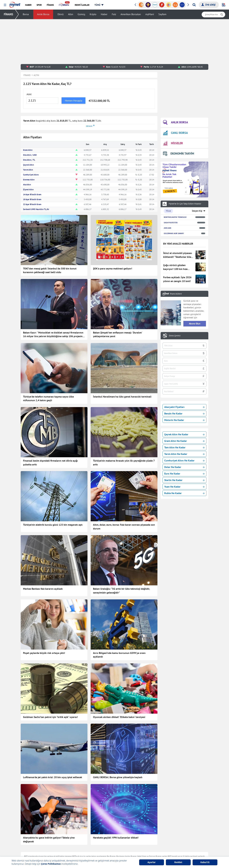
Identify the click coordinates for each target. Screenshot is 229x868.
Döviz (61, 14)
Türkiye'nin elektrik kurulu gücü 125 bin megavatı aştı (53, 525)
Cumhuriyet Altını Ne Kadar (184, 460)
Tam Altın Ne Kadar (184, 447)
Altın (71, 14)
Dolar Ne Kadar (184, 467)
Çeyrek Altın (28, 165)
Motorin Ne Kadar (184, 420)
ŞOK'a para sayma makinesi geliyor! (113, 268)
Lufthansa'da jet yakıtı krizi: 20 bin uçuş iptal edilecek (53, 777)
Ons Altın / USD (30, 155)
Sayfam (162, 14)
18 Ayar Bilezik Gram (32, 199)
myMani (150, 14)
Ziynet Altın (28, 190)
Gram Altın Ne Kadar (184, 441)
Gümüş (81, 14)
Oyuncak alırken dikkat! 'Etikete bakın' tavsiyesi (119, 717)
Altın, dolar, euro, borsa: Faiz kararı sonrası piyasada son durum (124, 527)
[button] (5, 5)
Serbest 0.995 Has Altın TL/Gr (36, 209)
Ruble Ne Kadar (184, 493)
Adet (29, 94)
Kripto (93, 14)
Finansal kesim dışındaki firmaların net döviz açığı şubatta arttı (50, 463)
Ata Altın (27, 185)
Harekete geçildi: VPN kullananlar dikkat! (116, 838)
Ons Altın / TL (29, 160)
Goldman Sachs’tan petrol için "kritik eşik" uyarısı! (50, 717)
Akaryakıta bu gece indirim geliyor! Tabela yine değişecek (49, 839)
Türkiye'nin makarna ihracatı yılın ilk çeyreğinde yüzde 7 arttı (124, 463)
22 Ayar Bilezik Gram (32, 204)
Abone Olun (195, 324)
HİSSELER (173, 143)
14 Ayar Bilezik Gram (32, 194)
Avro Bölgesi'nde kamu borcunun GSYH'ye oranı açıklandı (119, 655)
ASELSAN (167, 228)
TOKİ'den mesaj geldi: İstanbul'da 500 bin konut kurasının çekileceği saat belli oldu (50, 270)
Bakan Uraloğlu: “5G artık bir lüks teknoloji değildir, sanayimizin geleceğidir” (121, 591)
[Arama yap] (194, 5)
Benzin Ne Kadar (184, 413)
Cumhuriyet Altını (31, 175)
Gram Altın (28, 150)
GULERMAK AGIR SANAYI (174, 233)
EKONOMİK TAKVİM (179, 154)
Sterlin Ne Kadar (184, 480)
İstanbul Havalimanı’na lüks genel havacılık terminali (122, 397)
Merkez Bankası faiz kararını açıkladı (43, 589)
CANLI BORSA (175, 133)
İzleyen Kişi (197, 211)
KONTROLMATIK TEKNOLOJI (175, 217)
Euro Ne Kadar (184, 474)
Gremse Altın (29, 180)
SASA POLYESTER (171, 222)
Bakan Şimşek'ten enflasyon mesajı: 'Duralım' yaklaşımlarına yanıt (118, 334)
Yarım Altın (28, 170)
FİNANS (9, 14)
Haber (104, 14)
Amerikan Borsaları (131, 14)
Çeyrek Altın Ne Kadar (184, 434)
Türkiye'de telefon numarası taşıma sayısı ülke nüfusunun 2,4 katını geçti (48, 398)
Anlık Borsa (43, 14)
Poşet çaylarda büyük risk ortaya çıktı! (44, 653)
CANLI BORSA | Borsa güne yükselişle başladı (118, 777)
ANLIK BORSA (175, 122)
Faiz (114, 14)
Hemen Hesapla (74, 101)
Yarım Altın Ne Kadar (184, 454)
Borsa (26, 14)
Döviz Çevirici (175, 336)
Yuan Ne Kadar (184, 487)
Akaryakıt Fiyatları (184, 407)
